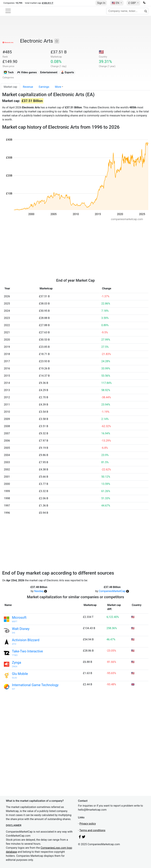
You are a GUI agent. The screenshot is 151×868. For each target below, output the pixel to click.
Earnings (44, 87)
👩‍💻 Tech (9, 72)
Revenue (28, 87)
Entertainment (49, 72)
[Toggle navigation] (8, 11)
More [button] (58, 87)
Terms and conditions (92, 830)
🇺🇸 (116, 3)
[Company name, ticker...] (127, 11)
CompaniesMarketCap (112, 591)
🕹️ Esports (67, 72)
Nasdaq (39, 591)
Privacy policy (88, 824)
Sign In (101, 3)
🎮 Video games (27, 72)
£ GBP (132, 3)
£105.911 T (48, 3)
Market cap (10, 87)
